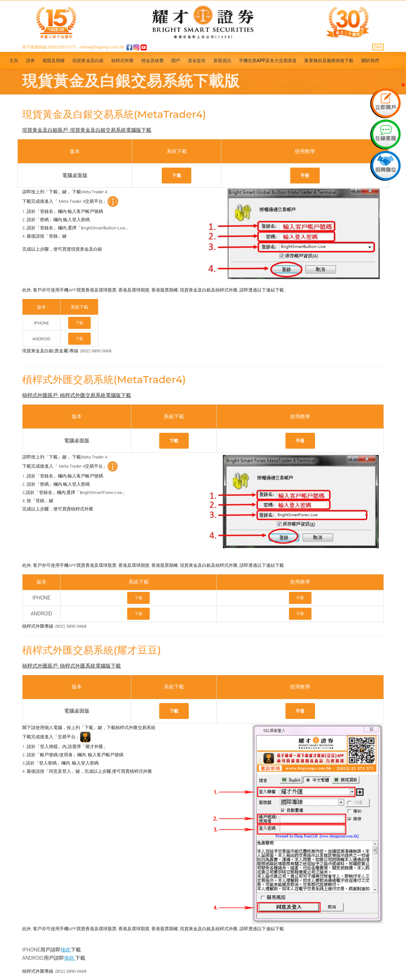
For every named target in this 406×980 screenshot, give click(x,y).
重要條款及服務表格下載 (329, 61)
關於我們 (370, 61)
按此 (66, 950)
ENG (378, 47)
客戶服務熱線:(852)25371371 (49, 47)
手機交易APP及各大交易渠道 (268, 61)
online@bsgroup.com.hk (101, 47)
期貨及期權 (54, 61)
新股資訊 (222, 61)
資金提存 (197, 61)
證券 (30, 61)
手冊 (305, 176)
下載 (177, 176)
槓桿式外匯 (123, 61)
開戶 (176, 61)
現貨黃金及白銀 (88, 61)
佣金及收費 (152, 61)
